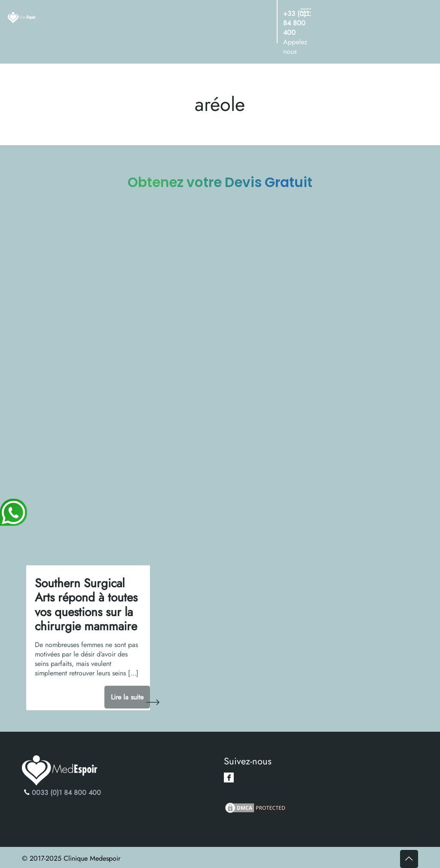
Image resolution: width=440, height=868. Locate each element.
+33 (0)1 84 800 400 (296, 23)
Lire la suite (127, 697)
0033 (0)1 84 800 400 (66, 793)
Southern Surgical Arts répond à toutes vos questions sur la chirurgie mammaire (86, 605)
